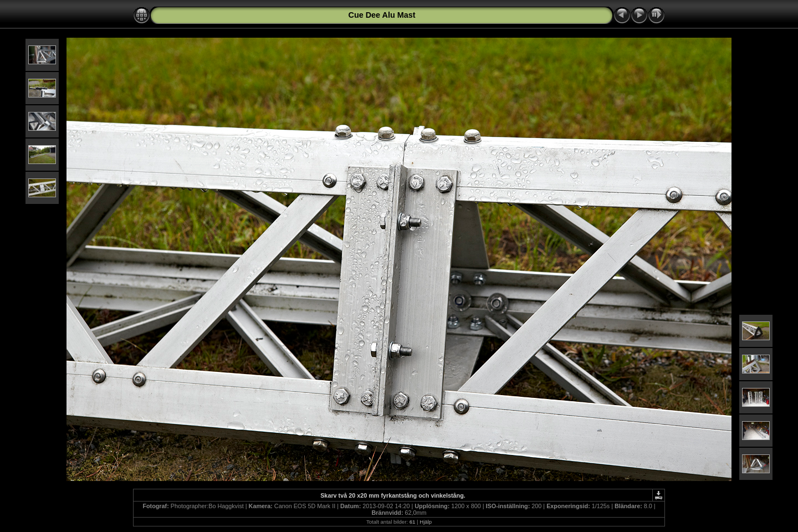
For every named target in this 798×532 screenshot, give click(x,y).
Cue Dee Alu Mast (382, 15)
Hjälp (426, 522)
